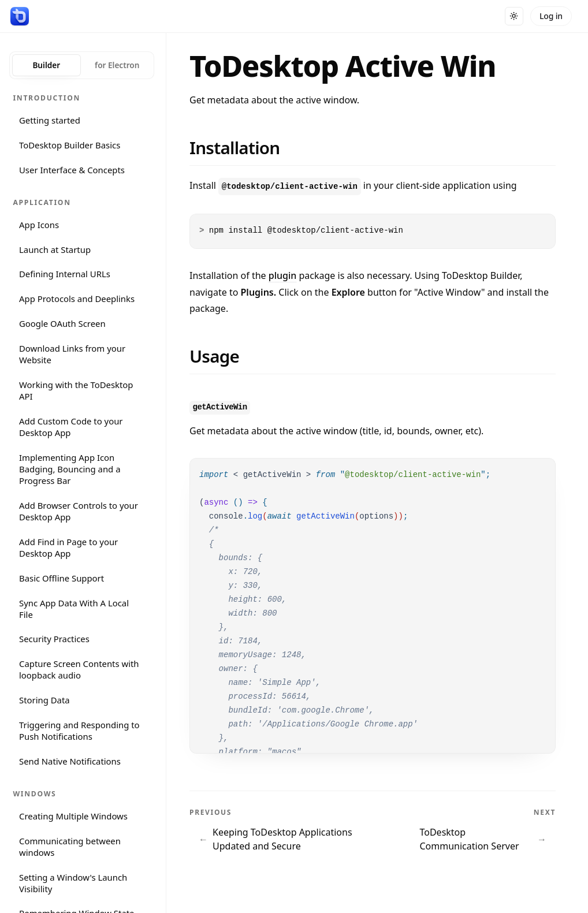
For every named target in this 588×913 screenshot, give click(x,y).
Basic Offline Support (62, 578)
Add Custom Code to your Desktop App (71, 427)
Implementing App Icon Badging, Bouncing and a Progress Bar (70, 469)
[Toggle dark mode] (514, 16)
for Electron (117, 65)
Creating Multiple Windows (73, 816)
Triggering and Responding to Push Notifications (79, 731)
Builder (46, 65)
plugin (283, 275)
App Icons (39, 225)
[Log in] (551, 16)
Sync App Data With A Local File (74, 609)
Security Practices (54, 639)
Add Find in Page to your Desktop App (68, 547)
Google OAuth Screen (62, 323)
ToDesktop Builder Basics (70, 145)
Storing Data (44, 700)
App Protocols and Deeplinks (77, 299)
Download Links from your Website (72, 354)
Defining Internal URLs (65, 274)
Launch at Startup (55, 249)
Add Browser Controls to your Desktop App (79, 511)
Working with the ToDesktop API (76, 390)
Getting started (50, 120)
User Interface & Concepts (72, 170)
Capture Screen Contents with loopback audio (79, 669)
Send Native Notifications (70, 761)
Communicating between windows (70, 847)
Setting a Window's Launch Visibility (73, 883)
